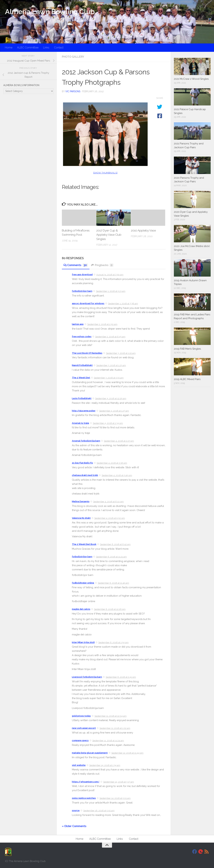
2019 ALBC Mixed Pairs (187, 379)
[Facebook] (195, 852)
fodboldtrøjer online (83, 583)
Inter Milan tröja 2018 (83, 642)
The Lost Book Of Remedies (87, 353)
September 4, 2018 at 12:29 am (111, 398)
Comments (76, 265)
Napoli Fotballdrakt (82, 365)
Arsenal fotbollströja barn (86, 441)
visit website (79, 765)
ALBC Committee (28, 48)
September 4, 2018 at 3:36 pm (112, 463)
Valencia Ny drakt (81, 518)
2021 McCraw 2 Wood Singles (191, 79)
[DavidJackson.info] (201, 852)
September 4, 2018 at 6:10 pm (108, 502)
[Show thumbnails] (105, 173)
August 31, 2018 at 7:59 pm (110, 275)
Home (9, 48)
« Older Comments (74, 826)
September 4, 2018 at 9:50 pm (110, 518)
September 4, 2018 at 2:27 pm (119, 441)
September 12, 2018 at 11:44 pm (127, 753)
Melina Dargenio (81, 501)
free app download (82, 274)
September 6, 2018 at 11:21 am (111, 557)
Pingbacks (102, 265)
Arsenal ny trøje (81, 423)
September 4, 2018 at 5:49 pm (117, 475)
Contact (59, 48)
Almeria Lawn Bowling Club (50, 12)
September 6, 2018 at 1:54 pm (113, 642)
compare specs (80, 740)
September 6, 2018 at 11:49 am (113, 583)
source (76, 810)
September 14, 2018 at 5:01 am (115, 798)
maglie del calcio (81, 609)
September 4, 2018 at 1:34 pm (108, 423)
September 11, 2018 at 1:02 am (115, 728)
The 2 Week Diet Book (84, 544)
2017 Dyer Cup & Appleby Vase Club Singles (109, 235)
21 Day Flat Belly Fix (82, 463)
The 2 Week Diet (81, 378)
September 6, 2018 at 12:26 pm (110, 609)
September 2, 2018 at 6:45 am (110, 337)
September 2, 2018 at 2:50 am (102, 324)
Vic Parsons (73, 91)
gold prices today (81, 716)
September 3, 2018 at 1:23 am (111, 365)
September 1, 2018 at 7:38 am (123, 304)
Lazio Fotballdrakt (82, 398)
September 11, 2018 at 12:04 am (111, 716)
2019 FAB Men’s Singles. (188, 349)
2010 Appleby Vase (143, 230)
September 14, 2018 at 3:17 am (119, 782)
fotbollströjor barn (82, 291)
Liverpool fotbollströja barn (87, 677)
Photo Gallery (73, 57)
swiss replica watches (84, 798)
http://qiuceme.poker (84, 411)
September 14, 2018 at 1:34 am (105, 765)
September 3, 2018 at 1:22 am (121, 353)
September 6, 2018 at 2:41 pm (121, 677)
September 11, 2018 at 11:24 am (108, 741)
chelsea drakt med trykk (85, 475)
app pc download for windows (88, 303)
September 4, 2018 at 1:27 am (114, 411)
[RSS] (207, 852)
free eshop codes (82, 336)
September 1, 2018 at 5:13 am (111, 291)
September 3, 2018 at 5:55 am (109, 378)
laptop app (78, 324)
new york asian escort (84, 728)
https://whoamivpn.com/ (86, 782)
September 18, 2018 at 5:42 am (99, 811)
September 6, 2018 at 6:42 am (115, 544)
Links (46, 48)
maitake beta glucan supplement (90, 753)
